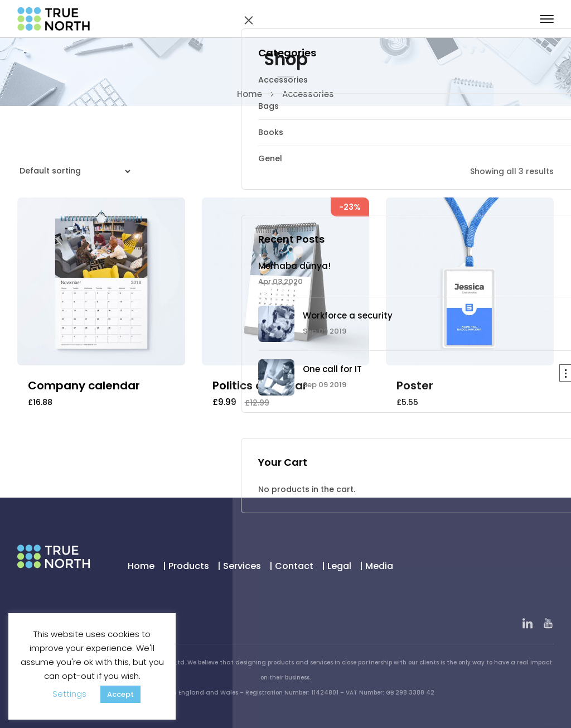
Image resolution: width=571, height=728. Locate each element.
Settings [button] (69, 694)
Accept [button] (120, 694)
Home (250, 94)
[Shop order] (73, 171)
